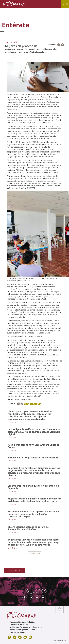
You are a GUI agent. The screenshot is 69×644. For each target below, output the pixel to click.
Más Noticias (15, 571)
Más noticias (35, 553)
